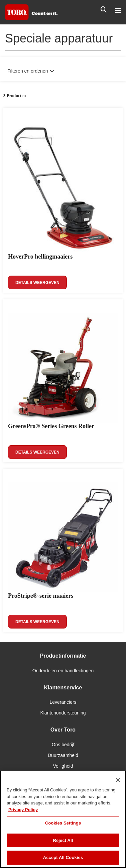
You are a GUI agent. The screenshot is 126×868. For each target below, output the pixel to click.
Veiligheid (63, 766)
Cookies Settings (63, 823)
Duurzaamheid (63, 755)
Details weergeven (37, 283)
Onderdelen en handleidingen (63, 671)
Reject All (63, 840)
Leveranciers (63, 702)
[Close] (118, 780)
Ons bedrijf (63, 745)
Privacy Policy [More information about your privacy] (23, 810)
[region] (63, 819)
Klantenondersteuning (63, 713)
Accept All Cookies (63, 857)
